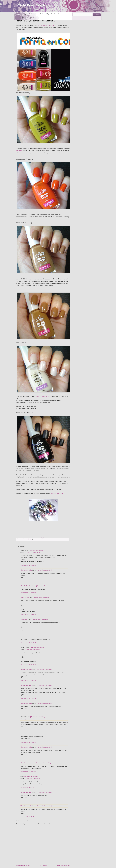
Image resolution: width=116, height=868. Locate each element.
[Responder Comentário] (33, 552)
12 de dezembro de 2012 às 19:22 (28, 665)
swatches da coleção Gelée (44, 396)
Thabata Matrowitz (26, 570)
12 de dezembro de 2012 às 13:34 (28, 643)
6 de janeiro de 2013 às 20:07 (27, 817)
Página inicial (43, 865)
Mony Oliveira (25, 597)
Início (18, 14)
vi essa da (19, 151)
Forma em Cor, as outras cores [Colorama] (36, 21)
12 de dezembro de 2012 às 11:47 (28, 581)
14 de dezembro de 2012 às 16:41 (28, 742)
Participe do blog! (27, 14)
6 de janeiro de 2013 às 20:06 (27, 801)
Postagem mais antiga (63, 865)
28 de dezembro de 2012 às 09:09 (28, 772)
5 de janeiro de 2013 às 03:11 (27, 787)
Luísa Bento (24, 619)
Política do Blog (45, 14)
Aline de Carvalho (26, 586)
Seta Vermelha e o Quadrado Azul (48, 26)
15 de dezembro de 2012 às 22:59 (28, 758)
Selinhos (61, 14)
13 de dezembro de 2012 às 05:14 (28, 680)
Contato (36, 14)
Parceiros (54, 14)
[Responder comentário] (35, 550)
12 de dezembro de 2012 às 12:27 (28, 615)
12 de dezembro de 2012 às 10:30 (28, 565)
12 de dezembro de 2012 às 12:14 (28, 593)
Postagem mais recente (23, 865)
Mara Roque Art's (26, 763)
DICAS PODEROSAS (31, 5)
